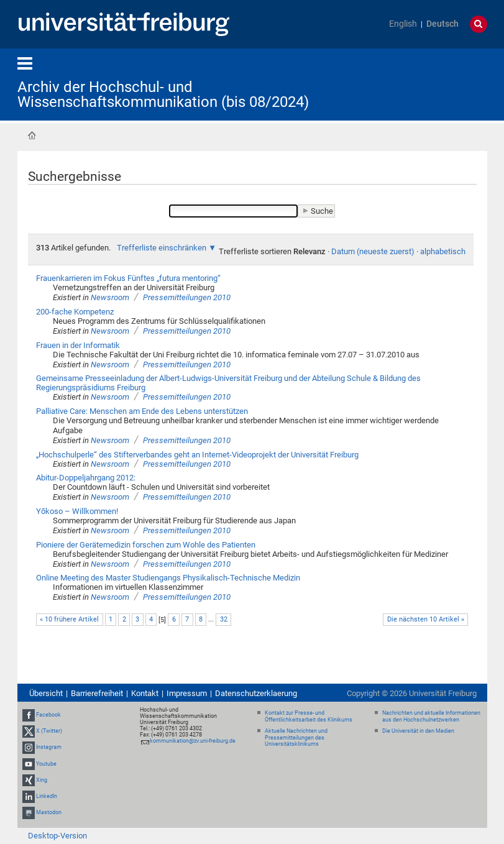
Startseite (32, 135)
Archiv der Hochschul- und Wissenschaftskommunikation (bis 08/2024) (163, 94)
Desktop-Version (57, 836)
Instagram (49, 748)
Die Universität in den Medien (418, 731)
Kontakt (145, 693)
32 (224, 619)
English (403, 24)
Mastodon (49, 812)
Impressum (187, 693)
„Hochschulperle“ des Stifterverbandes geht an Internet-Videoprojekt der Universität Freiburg (197, 455)
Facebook (48, 715)
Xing (42, 780)
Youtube (46, 764)
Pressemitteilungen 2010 (187, 297)
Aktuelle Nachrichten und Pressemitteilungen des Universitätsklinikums (296, 738)
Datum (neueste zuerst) (373, 251)
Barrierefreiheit (97, 693)
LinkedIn (47, 796)
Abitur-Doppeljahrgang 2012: (86, 478)
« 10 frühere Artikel (69, 619)
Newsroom (110, 297)
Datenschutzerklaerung (256, 693)
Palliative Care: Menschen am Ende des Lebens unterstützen (142, 411)
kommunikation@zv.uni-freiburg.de (193, 741)
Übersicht (46, 693)
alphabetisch (443, 251)
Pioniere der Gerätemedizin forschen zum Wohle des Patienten (146, 545)
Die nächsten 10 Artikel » (426, 619)
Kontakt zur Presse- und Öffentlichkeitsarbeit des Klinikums (309, 716)
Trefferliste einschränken (162, 248)
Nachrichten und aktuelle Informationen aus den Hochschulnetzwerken (431, 716)
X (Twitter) (49, 731)
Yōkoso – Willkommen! (77, 511)
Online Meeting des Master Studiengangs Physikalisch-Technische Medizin (168, 578)
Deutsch (442, 24)
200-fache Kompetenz (75, 312)
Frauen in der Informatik (78, 345)
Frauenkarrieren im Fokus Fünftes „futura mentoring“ (128, 278)
